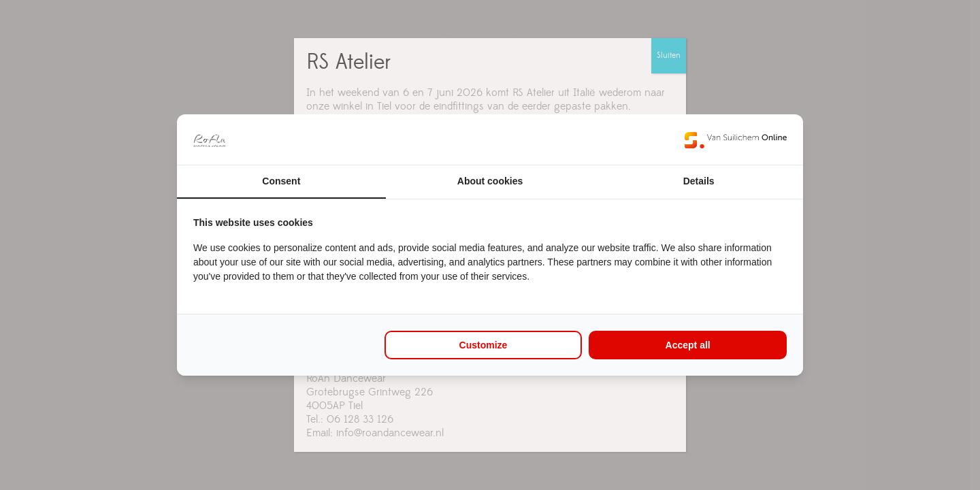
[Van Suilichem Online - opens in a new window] (736, 140)
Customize (484, 345)
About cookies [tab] (490, 181)
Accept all (688, 345)
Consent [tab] (281, 181)
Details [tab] (699, 181)
